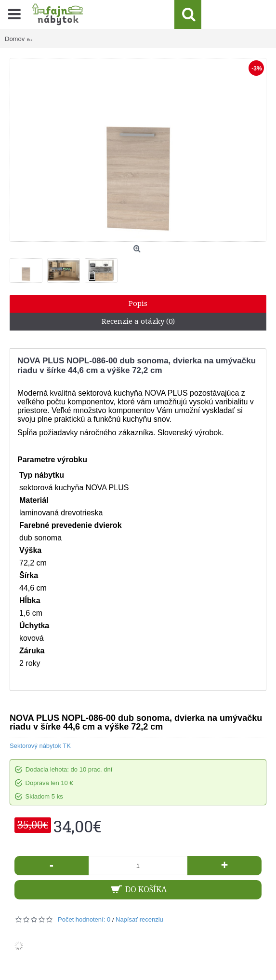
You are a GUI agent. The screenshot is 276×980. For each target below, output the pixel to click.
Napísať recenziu (139, 919)
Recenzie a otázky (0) (138, 321)
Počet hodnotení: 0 (84, 919)
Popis (138, 304)
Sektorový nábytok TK (40, 746)
